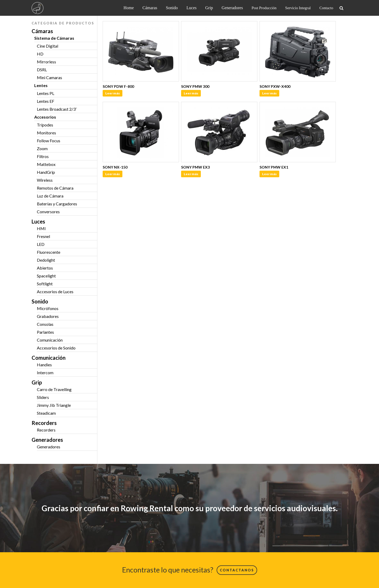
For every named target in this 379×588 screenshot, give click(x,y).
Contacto (326, 8)
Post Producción (264, 8)
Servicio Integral (298, 8)
